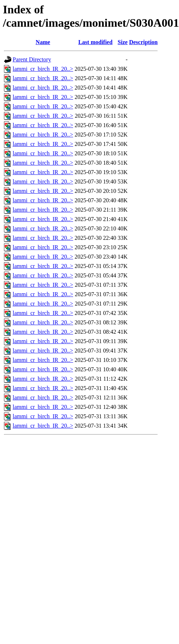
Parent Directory (32, 59)
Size (123, 42)
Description (143, 42)
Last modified (95, 42)
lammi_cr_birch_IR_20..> (43, 69)
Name (43, 42)
